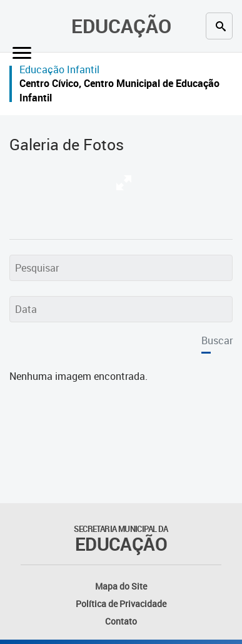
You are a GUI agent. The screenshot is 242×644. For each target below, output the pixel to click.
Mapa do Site (121, 586)
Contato (121, 621)
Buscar (217, 340)
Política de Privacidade (121, 604)
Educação (121, 26)
